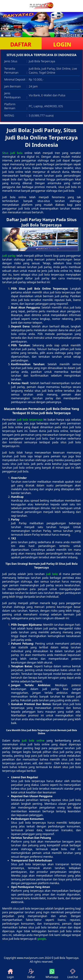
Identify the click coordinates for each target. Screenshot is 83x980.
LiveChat (73, 974)
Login (10, 974)
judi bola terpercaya (30, 420)
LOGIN (62, 44)
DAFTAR (21, 44)
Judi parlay (9, 256)
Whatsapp (52, 974)
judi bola (52, 574)
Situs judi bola (12, 153)
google (41, 939)
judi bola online (33, 741)
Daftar (31, 974)
